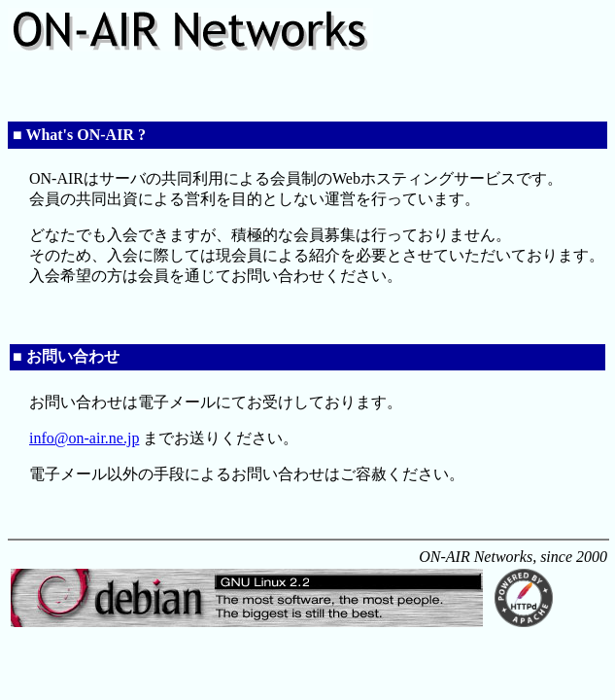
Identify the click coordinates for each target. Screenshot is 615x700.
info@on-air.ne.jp (84, 438)
